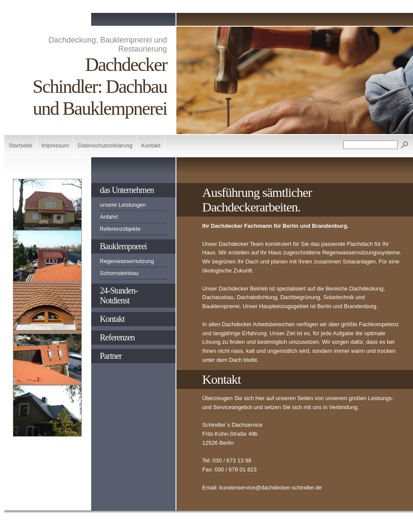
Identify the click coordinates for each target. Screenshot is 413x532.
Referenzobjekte (120, 229)
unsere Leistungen (123, 205)
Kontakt (151, 145)
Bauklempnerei (123, 246)
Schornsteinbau (119, 273)
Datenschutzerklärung (105, 145)
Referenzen (117, 337)
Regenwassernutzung (127, 261)
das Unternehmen (127, 190)
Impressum (55, 145)
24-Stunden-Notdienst (119, 295)
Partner (111, 356)
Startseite (20, 145)
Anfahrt (109, 217)
